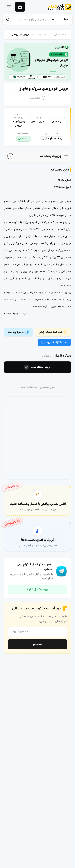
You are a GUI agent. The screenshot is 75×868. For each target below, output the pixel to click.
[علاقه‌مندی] (38, 98)
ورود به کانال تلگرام (37, 590)
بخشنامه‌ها (42, 35)
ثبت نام (37, 644)
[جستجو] (8, 19)
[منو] (9, 7)
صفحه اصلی (60, 35)
